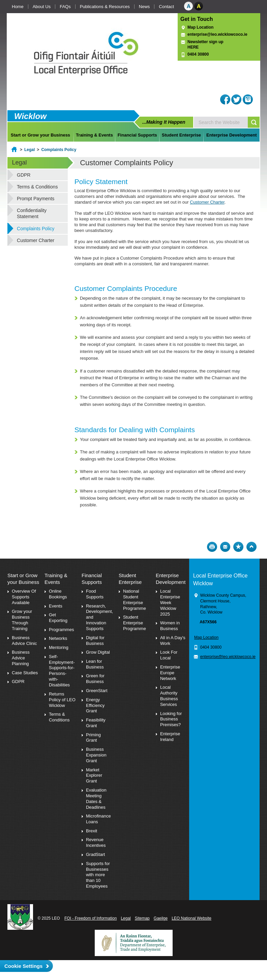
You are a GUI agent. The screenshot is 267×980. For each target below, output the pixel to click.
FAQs (65, 7)
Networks (58, 638)
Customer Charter (207, 202)
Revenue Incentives (96, 842)
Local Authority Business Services (169, 696)
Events (56, 606)
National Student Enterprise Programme (135, 600)
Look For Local (169, 655)
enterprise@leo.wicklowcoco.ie (217, 34)
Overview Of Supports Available (24, 597)
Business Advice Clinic (24, 641)
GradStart (95, 854)
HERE (193, 47)
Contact (166, 7)
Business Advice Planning (21, 658)
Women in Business (170, 626)
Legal (29, 150)
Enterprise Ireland (170, 737)
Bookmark (238, 547)
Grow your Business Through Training (22, 620)
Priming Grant (93, 738)
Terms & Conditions (37, 187)
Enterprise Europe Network (170, 673)
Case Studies (25, 673)
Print (212, 547)
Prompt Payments (36, 199)
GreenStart (97, 691)
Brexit (92, 831)
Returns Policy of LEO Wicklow (62, 700)
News (144, 7)
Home (18, 7)
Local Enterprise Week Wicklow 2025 (170, 603)
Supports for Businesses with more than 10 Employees (98, 875)
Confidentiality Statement (32, 213)
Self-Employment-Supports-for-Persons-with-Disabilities (62, 671)
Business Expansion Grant (96, 755)
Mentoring (59, 647)
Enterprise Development (232, 135)
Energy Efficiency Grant (95, 705)
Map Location (200, 27)
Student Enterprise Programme (135, 623)
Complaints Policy (59, 150)
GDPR (24, 175)
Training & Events (94, 135)
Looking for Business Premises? (171, 719)
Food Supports (95, 594)
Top (251, 547)
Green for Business (95, 679)
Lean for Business (95, 664)
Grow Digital (98, 652)
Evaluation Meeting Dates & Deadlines (96, 799)
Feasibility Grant (96, 723)
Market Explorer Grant (94, 776)
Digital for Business (95, 641)
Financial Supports (137, 135)
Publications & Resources (105, 7)
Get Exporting (58, 618)
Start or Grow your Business (40, 135)
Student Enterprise (181, 135)
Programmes (61, 630)
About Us (42, 7)
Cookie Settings (23, 966)
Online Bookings (58, 594)
